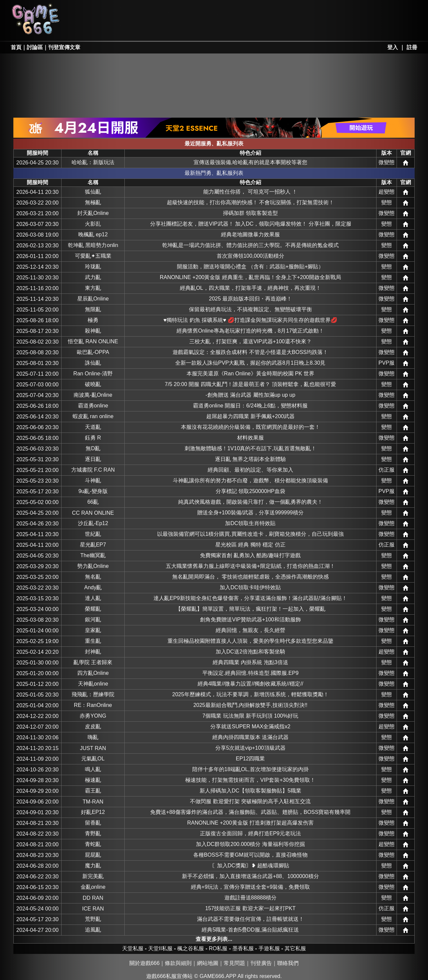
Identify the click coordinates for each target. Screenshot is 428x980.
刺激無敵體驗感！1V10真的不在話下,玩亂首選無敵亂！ (250, 448)
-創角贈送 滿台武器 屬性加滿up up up (251, 395)
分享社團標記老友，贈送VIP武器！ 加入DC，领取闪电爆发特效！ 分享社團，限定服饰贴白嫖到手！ (250, 224)
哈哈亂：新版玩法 (93, 162)
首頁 (16, 47)
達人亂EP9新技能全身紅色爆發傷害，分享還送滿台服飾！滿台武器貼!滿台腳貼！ (250, 598)
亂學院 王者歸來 (93, 662)
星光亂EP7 (93, 545)
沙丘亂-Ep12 (93, 523)
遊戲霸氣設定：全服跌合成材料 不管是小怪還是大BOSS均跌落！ (250, 352)
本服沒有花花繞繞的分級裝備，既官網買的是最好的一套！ (250, 427)
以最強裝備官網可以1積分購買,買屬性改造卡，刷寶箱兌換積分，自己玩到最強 (250, 534)
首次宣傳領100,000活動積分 (250, 256)
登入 (393, 47)
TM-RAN (93, 802)
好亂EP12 (93, 812)
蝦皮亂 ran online (93, 416)
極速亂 (93, 780)
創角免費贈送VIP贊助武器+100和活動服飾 (250, 620)
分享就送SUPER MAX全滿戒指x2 (250, 726)
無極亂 (93, 202)
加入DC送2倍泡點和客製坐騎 (250, 652)
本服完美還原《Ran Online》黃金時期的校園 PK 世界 (250, 374)
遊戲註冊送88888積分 (251, 898)
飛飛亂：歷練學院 (93, 694)
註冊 (412, 47)
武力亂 (93, 277)
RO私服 (145, 11)
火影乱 (93, 224)
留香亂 (93, 823)
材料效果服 (250, 438)
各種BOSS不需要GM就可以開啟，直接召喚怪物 (250, 855)
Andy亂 (93, 587)
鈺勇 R (93, 438)
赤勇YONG (93, 716)
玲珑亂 (93, 267)
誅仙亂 (93, 363)
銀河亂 (93, 620)
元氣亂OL (93, 759)
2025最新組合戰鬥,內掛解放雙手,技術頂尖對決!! (250, 705)
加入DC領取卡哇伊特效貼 (250, 587)
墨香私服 (242, 11)
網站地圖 (208, 963)
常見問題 (234, 963)
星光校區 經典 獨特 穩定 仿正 (250, 545)
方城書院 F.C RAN (93, 470)
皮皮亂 (93, 726)
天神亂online (93, 684)
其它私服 (242, 29)
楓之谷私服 (194, 11)
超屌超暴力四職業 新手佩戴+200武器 (250, 416)
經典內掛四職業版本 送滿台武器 (250, 737)
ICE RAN (93, 909)
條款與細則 (178, 963)
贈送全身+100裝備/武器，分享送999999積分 (250, 513)
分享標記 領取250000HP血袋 (250, 491)
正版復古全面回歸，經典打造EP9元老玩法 (250, 833)
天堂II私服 (97, 29)
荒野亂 (93, 919)
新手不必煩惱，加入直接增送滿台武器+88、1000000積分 (250, 876)
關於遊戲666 (145, 963)
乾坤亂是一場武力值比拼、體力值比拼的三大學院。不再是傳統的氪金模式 (250, 245)
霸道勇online (93, 406)
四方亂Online (93, 673)
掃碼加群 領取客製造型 (250, 213)
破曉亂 (93, 384)
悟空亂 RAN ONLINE (93, 341)
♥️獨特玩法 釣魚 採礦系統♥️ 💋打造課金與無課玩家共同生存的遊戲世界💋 (250, 320)
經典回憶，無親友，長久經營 (250, 630)
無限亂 (93, 309)
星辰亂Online (93, 299)
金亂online (93, 887)
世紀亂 (93, 534)
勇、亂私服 (145, 29)
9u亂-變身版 (93, 491)
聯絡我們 (288, 963)
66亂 (93, 502)
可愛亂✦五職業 (93, 256)
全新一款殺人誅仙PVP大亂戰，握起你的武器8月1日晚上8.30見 (250, 363)
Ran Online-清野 (93, 374)
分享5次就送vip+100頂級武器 (250, 748)
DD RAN (93, 898)
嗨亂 (93, 737)
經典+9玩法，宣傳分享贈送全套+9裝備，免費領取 (250, 887)
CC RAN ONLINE (93, 513)
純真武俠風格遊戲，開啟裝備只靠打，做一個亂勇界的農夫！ (250, 502)
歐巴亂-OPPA (93, 352)
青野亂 (93, 833)
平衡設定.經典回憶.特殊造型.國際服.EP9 (250, 673)
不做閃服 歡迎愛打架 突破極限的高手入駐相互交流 (250, 801)
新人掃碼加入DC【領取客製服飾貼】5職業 (250, 791)
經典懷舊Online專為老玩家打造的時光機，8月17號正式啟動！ (250, 331)
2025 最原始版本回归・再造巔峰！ (250, 299)
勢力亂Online (93, 566)
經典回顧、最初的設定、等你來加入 (250, 470)
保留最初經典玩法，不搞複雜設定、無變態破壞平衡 (250, 309)
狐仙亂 (93, 192)
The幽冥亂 (93, 555)
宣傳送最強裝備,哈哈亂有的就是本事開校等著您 (250, 162)
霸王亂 (93, 791)
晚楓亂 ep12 (93, 234)
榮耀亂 (93, 609)
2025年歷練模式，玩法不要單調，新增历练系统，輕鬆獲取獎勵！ (250, 694)
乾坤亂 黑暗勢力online (93, 245)
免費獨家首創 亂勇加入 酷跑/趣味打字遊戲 (250, 555)
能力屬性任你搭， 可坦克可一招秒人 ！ (250, 192)
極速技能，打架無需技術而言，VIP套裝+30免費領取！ (250, 780)
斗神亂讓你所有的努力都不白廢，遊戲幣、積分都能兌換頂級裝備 (250, 480)
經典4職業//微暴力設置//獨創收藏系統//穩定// (250, 684)
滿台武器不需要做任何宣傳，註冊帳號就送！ (250, 919)
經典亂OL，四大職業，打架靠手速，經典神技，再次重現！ (250, 288)
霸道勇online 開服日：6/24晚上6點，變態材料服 (250, 406)
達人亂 (93, 598)
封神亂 (93, 652)
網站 (406, 163)
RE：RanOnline (93, 705)
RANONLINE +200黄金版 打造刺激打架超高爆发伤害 (250, 823)
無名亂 (93, 577)
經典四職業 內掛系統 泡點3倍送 (250, 662)
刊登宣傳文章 (64, 47)
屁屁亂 (93, 855)
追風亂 (93, 930)
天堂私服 (97, 11)
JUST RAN (93, 748)
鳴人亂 (93, 769)
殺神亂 (93, 331)
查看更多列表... (214, 939)
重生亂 (93, 641)
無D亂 (93, 448)
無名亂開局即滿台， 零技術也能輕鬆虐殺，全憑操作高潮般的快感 (250, 577)
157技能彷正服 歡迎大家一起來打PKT (250, 908)
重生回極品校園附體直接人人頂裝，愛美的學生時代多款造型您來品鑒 (250, 641)
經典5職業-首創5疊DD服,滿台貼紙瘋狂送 (250, 930)
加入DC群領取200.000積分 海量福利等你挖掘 (250, 844)
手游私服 (194, 29)
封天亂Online (93, 213)
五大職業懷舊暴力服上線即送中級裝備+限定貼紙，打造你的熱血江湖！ (250, 566)
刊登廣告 (261, 963)
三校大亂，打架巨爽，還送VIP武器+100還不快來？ (250, 341)
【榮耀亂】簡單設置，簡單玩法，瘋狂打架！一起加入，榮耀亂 (250, 609)
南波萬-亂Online (93, 395)
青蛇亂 (93, 844)
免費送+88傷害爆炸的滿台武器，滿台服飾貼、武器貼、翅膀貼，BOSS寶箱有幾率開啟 (250, 812)
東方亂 (93, 288)
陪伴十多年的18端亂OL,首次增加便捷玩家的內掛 (250, 769)
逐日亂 (93, 459)
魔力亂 (93, 866)
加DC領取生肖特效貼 (250, 523)
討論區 (35, 47)
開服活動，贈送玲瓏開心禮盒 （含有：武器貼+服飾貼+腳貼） (250, 267)
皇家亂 (93, 630)
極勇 (93, 320)
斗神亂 (93, 480)
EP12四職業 (250, 759)
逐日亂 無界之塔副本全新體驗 (250, 459)
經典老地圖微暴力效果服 (250, 234)
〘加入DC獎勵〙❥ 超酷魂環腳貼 (251, 866)
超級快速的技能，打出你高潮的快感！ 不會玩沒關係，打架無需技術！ (250, 202)
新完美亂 (93, 876)
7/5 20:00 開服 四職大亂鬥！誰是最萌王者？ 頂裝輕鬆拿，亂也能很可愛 (250, 384)
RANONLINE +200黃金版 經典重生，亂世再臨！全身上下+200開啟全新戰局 (250, 277)
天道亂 (93, 427)
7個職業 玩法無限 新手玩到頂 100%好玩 (250, 716)
